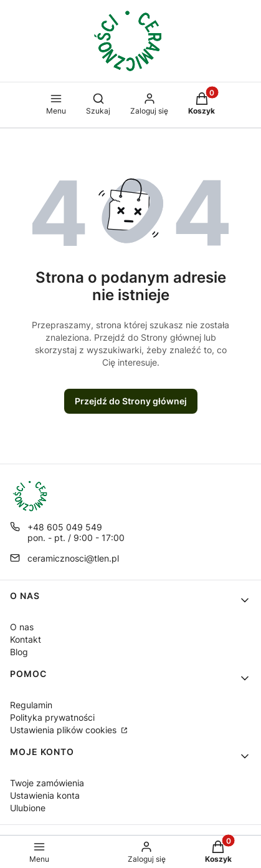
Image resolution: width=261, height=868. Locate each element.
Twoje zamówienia (47, 783)
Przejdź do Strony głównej (131, 401)
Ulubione (28, 808)
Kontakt (26, 639)
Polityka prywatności (52, 717)
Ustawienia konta (45, 795)
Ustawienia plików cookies (64, 730)
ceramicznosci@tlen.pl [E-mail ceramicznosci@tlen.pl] (73, 558)
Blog (19, 652)
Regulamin (31, 705)
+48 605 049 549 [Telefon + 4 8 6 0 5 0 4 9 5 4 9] (65, 527)
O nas (22, 627)
